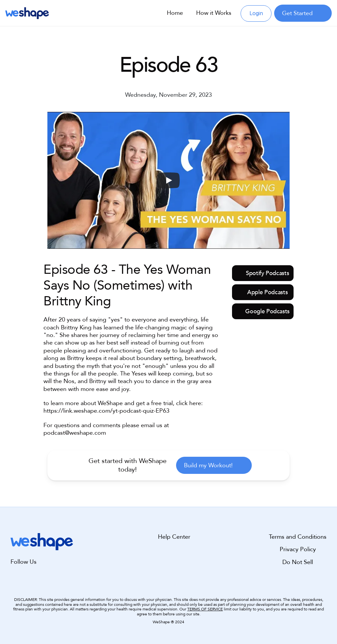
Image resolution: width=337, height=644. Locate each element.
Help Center (174, 537)
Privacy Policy (298, 549)
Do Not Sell (298, 562)
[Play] (168, 180)
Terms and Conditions (298, 537)
